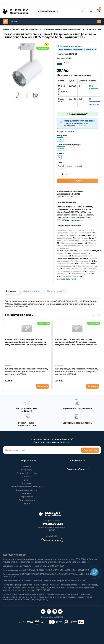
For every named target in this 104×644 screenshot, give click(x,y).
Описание (11, 291)
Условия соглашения (27, 490)
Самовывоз (27, 477)
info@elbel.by (52, 536)
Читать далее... (77, 220)
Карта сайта (27, 497)
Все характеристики (66, 279)
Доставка (27, 483)
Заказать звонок (52, 540)
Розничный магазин (27, 473)
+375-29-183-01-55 (46, 11)
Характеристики (32, 291)
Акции (27, 503)
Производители (27, 500)
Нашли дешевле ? (77, 114)
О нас (27, 480)
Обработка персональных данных (27, 487)
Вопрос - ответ (55, 291)
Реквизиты (27, 470)
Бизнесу (27, 466)
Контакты (27, 493)
